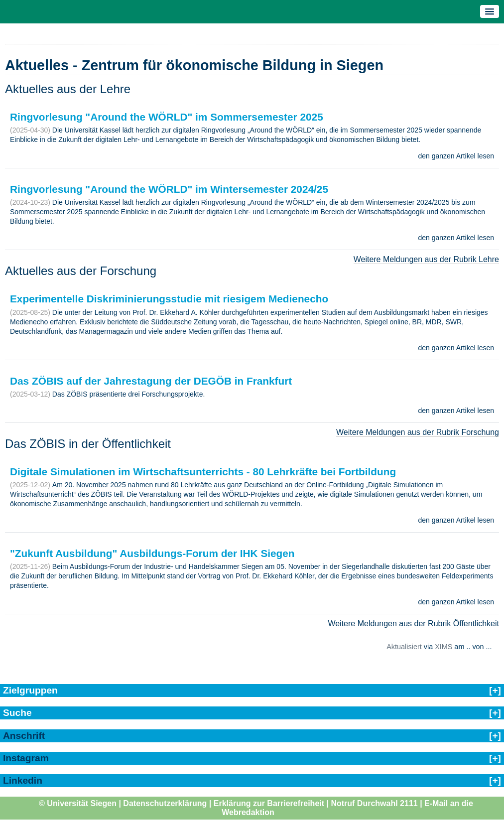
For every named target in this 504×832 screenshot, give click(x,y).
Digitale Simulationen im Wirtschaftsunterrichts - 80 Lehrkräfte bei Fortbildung (203, 472)
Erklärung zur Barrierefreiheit (269, 803)
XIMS (443, 647)
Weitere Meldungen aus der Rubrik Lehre (426, 259)
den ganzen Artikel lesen (456, 156)
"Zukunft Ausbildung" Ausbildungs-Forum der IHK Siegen (152, 553)
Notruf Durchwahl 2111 (374, 803)
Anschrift (24, 736)
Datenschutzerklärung (165, 803)
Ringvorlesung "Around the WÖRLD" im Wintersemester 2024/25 (169, 189)
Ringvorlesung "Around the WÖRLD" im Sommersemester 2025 (167, 117)
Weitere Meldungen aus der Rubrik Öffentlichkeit (413, 624)
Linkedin (23, 780)
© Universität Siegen (78, 803)
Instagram (26, 758)
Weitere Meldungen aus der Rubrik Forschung (418, 432)
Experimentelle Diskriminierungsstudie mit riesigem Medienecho (169, 299)
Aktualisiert (404, 647)
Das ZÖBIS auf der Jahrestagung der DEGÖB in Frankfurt (151, 381)
